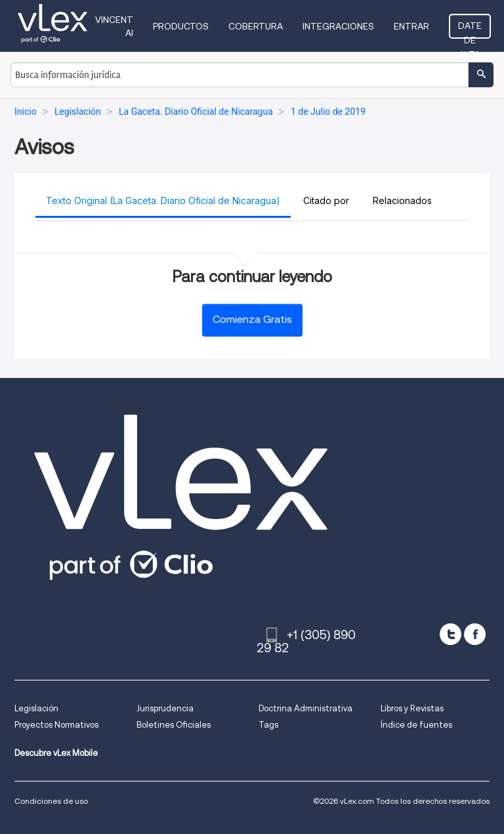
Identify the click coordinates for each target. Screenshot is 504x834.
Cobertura (256, 26)
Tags (268, 725)
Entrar (411, 26)
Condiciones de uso (51, 801)
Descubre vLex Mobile (56, 753)
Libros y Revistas (412, 708)
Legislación (36, 708)
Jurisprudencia (165, 708)
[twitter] (451, 634)
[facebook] (475, 634)
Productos (181, 26)
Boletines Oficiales (174, 725)
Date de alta (470, 30)
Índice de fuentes (416, 725)
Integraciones (338, 26)
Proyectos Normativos (56, 725)
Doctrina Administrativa (305, 708)
